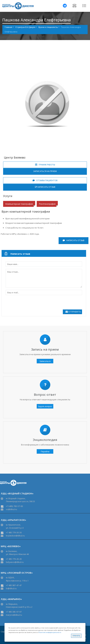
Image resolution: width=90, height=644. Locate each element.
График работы (45, 165)
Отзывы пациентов (45, 180)
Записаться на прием (45, 171)
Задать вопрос (45, 406)
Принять (76, 636)
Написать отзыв (45, 187)
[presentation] (24, 302)
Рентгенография (47, 204)
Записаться (45, 361)
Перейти (45, 452)
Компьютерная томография (19, 204)
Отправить (75, 312)
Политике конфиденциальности (50, 632)
